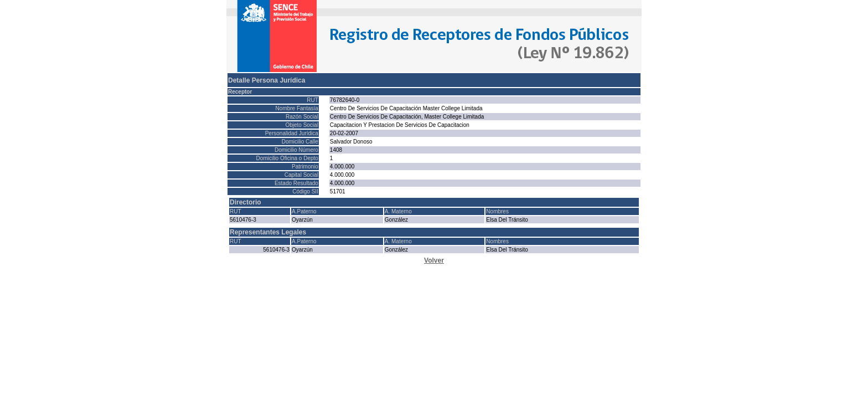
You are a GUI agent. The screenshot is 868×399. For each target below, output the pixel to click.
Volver (434, 260)
